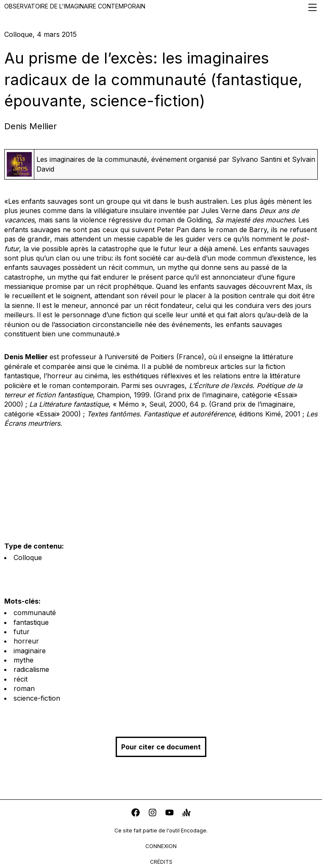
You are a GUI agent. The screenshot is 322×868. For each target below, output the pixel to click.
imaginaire (30, 651)
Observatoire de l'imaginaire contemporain (161, 7)
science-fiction (37, 698)
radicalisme (31, 669)
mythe (24, 660)
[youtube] (169, 814)
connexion (161, 846)
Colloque (28, 557)
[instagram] (153, 814)
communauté (35, 613)
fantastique (31, 622)
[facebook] (136, 814)
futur (22, 632)
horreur (26, 641)
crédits (161, 862)
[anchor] (186, 814)
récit (21, 679)
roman (24, 688)
